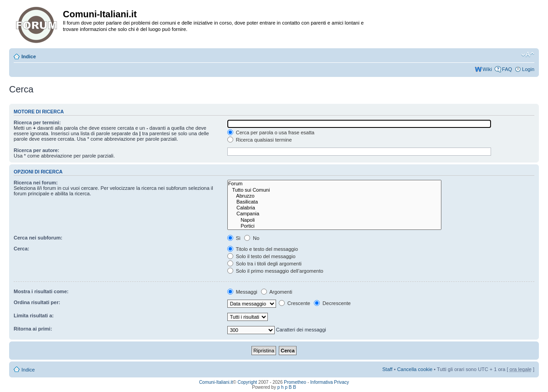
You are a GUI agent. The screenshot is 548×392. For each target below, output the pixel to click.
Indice (29, 56)
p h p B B (287, 387)
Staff (387, 369)
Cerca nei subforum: (38, 238)
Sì (234, 238)
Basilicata (334, 202)
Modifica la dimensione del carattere (528, 55)
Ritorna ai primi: (33, 329)
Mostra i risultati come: (41, 291)
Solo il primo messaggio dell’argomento (275, 271)
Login (528, 69)
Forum (334, 184)
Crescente (294, 303)
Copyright (248, 382)
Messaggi (242, 292)
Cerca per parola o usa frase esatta (271, 132)
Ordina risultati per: (37, 302)
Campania (334, 214)
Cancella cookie (415, 369)
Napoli (334, 220)
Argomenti (277, 292)
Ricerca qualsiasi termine (260, 140)
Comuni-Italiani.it (216, 382)
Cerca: (21, 249)
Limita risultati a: (34, 316)
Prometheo (295, 382)
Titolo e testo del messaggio (263, 249)
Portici (334, 226)
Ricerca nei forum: (36, 183)
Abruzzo (334, 196)
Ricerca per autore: (36, 150)
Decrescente (332, 303)
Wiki (487, 69)
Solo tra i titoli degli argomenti (264, 264)
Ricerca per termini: (37, 122)
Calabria (334, 208)
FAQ (507, 69)
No (252, 238)
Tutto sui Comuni (334, 190)
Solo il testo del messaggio (261, 256)
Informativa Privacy (330, 382)
